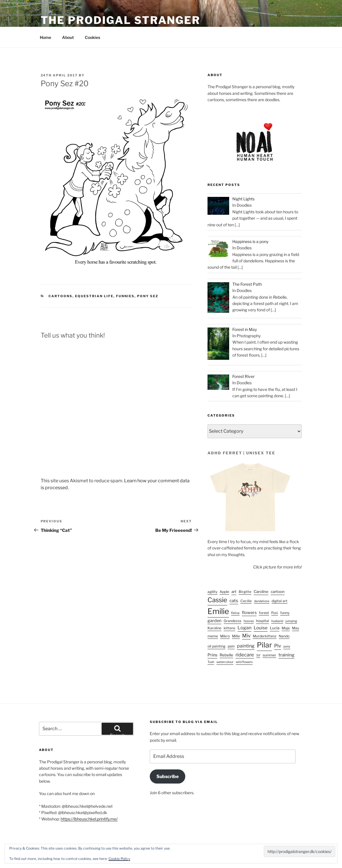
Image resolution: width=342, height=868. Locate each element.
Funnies (125, 296)
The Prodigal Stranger (120, 20)
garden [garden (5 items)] (214, 621)
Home (45, 37)
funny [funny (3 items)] (285, 613)
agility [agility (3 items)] (212, 592)
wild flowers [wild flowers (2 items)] (244, 662)
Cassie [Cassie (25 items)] (217, 600)
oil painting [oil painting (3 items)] (216, 646)
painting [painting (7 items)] (246, 646)
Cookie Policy (119, 859)
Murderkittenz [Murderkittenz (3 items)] (265, 636)
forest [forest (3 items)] (264, 613)
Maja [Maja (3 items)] (286, 628)
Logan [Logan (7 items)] (244, 628)
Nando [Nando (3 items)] (284, 636)
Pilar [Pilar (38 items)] (264, 645)
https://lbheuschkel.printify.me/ (89, 819)
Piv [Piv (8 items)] (278, 646)
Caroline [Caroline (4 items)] (261, 592)
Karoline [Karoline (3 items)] (214, 628)
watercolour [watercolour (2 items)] (225, 662)
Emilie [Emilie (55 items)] (218, 611)
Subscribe (168, 776)
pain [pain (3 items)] (231, 646)
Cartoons (60, 296)
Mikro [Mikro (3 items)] (225, 636)
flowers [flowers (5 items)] (249, 613)
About (68, 37)
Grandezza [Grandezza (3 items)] (232, 621)
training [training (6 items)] (286, 655)
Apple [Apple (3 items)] (224, 592)
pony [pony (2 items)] (287, 646)
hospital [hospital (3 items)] (262, 621)
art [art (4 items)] (234, 592)
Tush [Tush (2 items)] (211, 662)
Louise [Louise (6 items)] (261, 628)
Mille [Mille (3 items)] (236, 636)
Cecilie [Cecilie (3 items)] (246, 601)
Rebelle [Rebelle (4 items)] (226, 655)
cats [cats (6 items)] (234, 601)
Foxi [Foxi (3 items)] (275, 613)
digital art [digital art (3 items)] (280, 601)
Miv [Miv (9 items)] (246, 636)
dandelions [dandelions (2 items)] (262, 601)
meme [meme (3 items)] (213, 636)
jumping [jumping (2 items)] (291, 621)
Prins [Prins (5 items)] (212, 655)
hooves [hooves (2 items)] (249, 621)
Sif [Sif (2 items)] (258, 655)
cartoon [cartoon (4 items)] (278, 592)
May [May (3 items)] (296, 628)
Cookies (92, 37)
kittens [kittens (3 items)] (229, 628)
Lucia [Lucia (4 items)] (275, 628)
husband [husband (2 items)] (277, 621)
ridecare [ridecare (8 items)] (245, 655)
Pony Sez (148, 296)
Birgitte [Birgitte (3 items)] (245, 592)
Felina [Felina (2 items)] (235, 613)
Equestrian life (94, 296)
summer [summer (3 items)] (269, 655)
